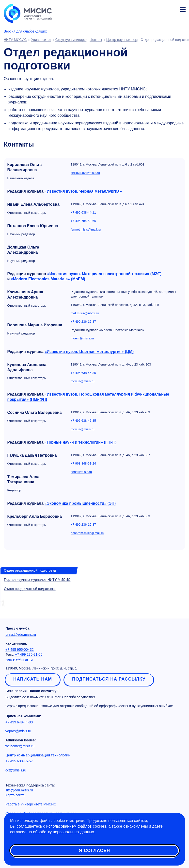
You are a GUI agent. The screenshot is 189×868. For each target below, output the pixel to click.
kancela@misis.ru (19, 659)
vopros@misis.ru (18, 731)
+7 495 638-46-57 (19, 761)
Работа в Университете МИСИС (31, 804)
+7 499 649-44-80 (19, 722)
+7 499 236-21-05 (29, 654)
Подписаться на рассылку (109, 679)
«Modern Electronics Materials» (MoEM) (48, 279)
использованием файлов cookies (76, 826)
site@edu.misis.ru (19, 790)
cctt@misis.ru (16, 770)
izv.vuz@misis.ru (83, 381)
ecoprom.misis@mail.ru (87, 533)
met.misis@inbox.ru (85, 313)
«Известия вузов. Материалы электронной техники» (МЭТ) (104, 274)
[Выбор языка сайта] (159, 8)
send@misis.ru (81, 472)
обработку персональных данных (63, 832)
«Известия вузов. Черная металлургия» (83, 191)
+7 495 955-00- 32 (20, 650)
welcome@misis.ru (20, 746)
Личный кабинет (171, 9)
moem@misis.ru (82, 338)
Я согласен (94, 851)
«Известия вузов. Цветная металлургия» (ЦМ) (89, 352)
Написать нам (33, 679)
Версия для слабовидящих (25, 31)
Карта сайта (15, 795)
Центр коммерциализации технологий (38, 755)
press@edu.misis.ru (21, 634)
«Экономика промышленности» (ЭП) (80, 503)
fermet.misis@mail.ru (86, 229)
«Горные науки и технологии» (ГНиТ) (80, 442)
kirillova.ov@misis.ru (85, 173)
